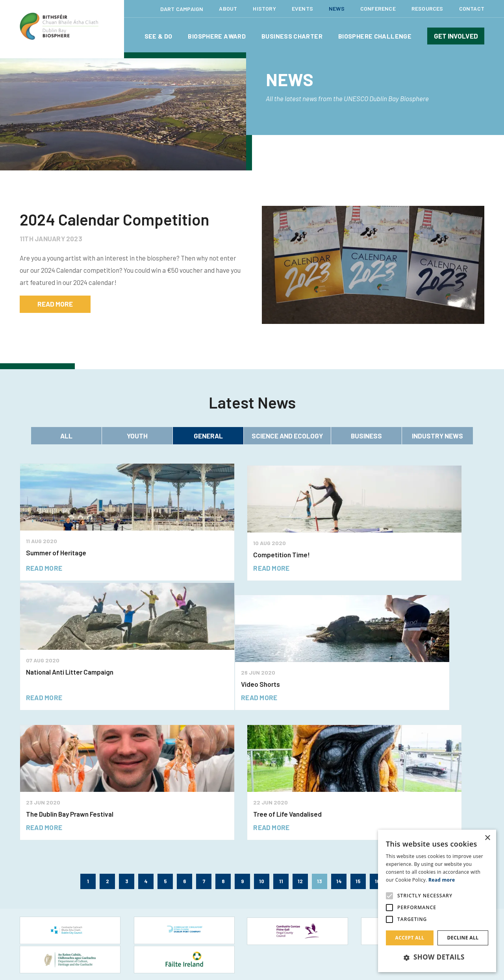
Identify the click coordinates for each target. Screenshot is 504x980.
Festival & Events (41, 861)
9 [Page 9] (242, 751)
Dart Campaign (182, 9)
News (337, 8)
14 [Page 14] (339, 751)
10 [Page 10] (262, 751)
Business (366, 436)
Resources (427, 8)
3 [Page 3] (127, 751)
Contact (472, 8)
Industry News (437, 436)
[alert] (437, 901)
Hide (368, 966)
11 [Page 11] (281, 751)
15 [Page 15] (358, 751)
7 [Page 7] (204, 751)
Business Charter (292, 36)
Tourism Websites (41, 913)
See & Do (158, 36)
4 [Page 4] (146, 751)
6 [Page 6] (185, 751)
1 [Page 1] (88, 751)
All (66, 436)
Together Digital (202, 942)
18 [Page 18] (416, 751)
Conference (378, 8)
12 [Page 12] (300, 751)
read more (55, 304)
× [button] (487, 838)
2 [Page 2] (107, 751)
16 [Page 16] (377, 751)
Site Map (335, 942)
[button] (437, 957)
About (228, 8)
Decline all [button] (463, 938)
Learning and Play (41, 887)
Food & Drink (35, 874)
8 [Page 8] (223, 751)
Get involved (456, 36)
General (208, 436)
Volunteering (154, 887)
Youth (137, 436)
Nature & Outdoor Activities (53, 900)
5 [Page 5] (165, 751)
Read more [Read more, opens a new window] (442, 880)
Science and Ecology (287, 436)
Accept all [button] (410, 938)
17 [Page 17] (397, 751)
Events (302, 8)
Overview (150, 861)
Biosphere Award (217, 36)
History (264, 8)
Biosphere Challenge (375, 36)
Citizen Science (157, 874)
